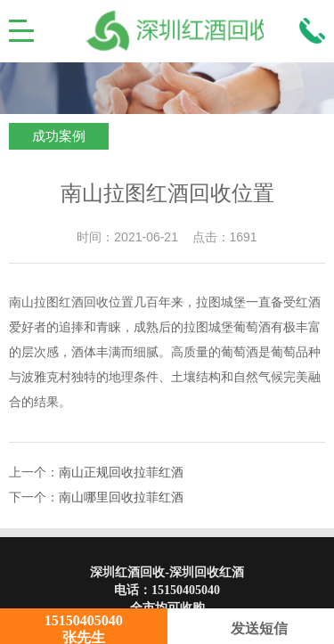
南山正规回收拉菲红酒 (121, 473)
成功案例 (59, 136)
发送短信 (251, 628)
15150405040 (186, 590)
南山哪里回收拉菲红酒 (121, 497)
